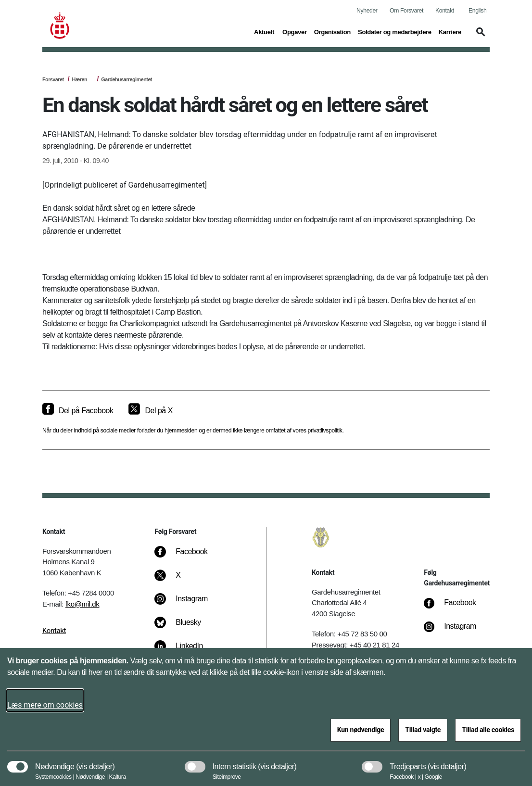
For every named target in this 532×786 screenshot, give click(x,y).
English (477, 11)
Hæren (79, 79)
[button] (479, 37)
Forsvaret (53, 79)
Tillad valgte (423, 730)
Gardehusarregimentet (127, 79)
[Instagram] (188, 604)
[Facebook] (188, 557)
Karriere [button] (450, 31)
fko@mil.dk (82, 604)
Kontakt (445, 11)
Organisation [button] (332, 31)
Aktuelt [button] (265, 31)
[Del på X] (150, 411)
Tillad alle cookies (488, 730)
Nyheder (367, 11)
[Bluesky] (184, 627)
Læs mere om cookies (45, 705)
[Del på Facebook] (78, 411)
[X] (178, 580)
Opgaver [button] (295, 31)
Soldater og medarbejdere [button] (395, 31)
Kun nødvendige (361, 730)
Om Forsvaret (406, 11)
